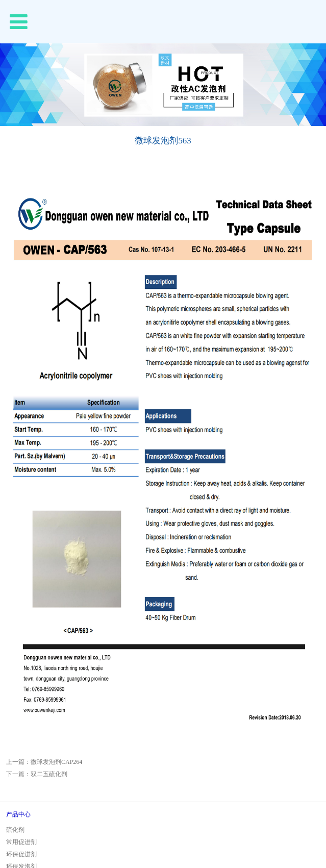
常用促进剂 (21, 842)
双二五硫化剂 (49, 774)
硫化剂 (15, 830)
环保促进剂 (21, 854)
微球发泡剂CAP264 (56, 762)
